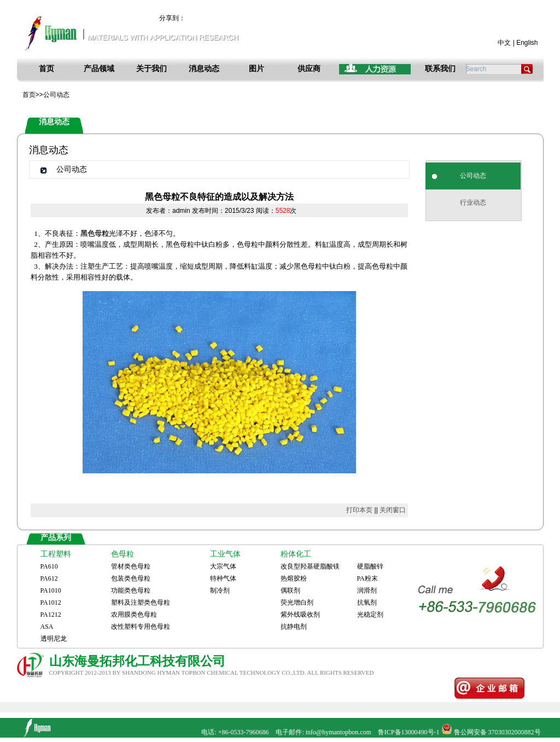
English (527, 43)
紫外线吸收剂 (300, 615)
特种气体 (223, 578)
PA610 (49, 566)
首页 (46, 69)
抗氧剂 (367, 602)
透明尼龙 (54, 639)
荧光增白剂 (297, 602)
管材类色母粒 (131, 566)
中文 (504, 43)
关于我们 (151, 69)
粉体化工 (296, 554)
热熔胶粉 (294, 578)
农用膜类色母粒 (134, 615)
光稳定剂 (370, 615)
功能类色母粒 (131, 590)
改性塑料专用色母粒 (141, 627)
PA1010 (51, 590)
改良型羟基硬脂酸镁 (310, 566)
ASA (47, 627)
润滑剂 (367, 590)
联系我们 (440, 69)
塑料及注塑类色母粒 (141, 602)
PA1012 (51, 602)
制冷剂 (220, 590)
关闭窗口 (393, 510)
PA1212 (51, 615)
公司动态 (473, 176)
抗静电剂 (294, 627)
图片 (256, 69)
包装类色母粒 (131, 578)
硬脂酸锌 (370, 566)
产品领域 (99, 69)
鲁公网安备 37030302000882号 (497, 732)
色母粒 (122, 554)
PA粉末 (367, 578)
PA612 (49, 578)
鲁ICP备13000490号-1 (409, 732)
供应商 (309, 69)
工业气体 (225, 554)
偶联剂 (290, 590)
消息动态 (204, 69)
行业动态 (473, 202)
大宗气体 (223, 566)
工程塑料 (56, 554)
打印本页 (359, 510)
